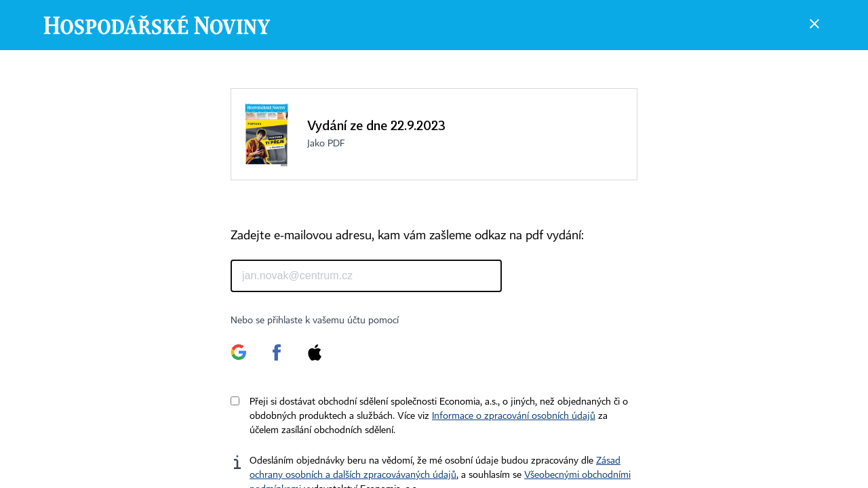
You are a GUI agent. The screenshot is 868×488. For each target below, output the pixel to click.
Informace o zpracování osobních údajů (514, 416)
